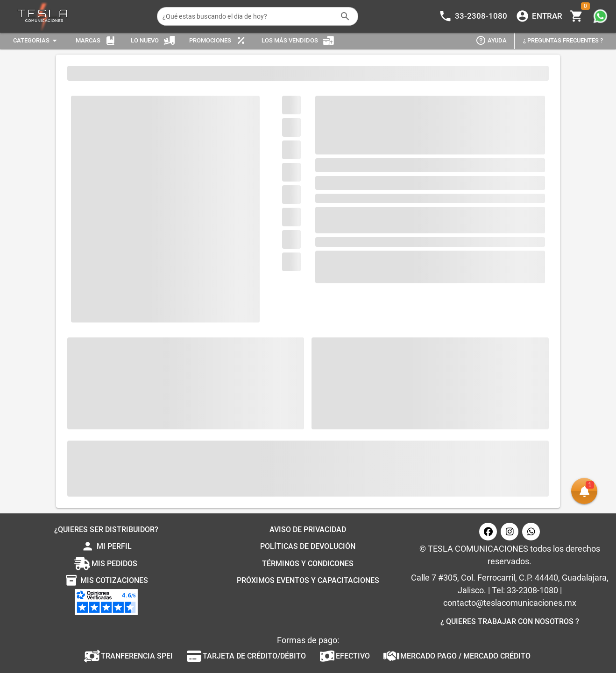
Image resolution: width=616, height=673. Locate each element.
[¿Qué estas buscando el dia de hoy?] (248, 16)
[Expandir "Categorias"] (36, 41)
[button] (584, 491)
